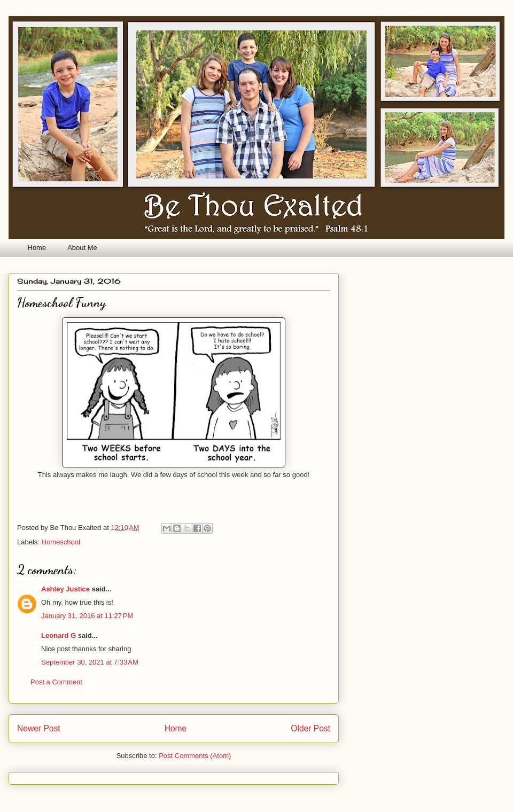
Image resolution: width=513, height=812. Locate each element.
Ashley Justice (65, 589)
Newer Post (39, 728)
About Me (82, 248)
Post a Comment (56, 682)
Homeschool (61, 542)
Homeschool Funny (61, 303)
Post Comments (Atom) (195, 756)
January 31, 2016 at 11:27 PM (87, 616)
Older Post (310, 728)
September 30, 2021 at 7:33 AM (90, 662)
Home (37, 248)
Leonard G (59, 635)
